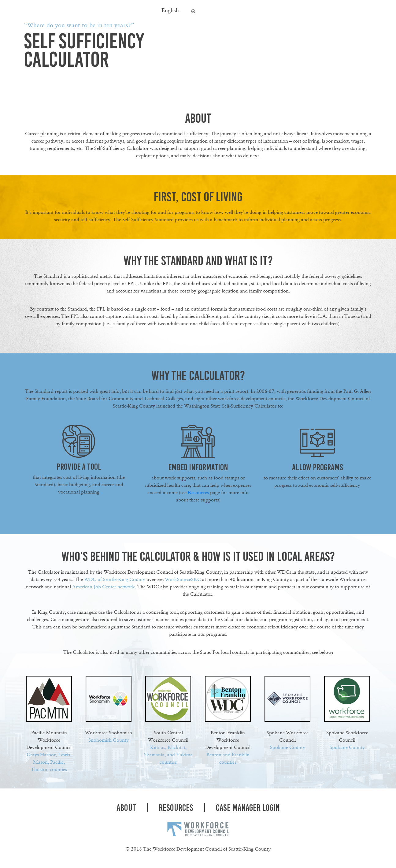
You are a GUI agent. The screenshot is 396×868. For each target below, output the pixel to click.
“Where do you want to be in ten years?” (79, 25)
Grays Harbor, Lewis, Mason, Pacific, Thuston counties (49, 762)
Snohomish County (109, 740)
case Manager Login (248, 808)
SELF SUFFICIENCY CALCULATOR (84, 50)
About (126, 808)
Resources (198, 492)
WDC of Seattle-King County (115, 579)
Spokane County (288, 747)
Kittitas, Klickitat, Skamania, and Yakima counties (168, 755)
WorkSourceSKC (183, 579)
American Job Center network (104, 587)
